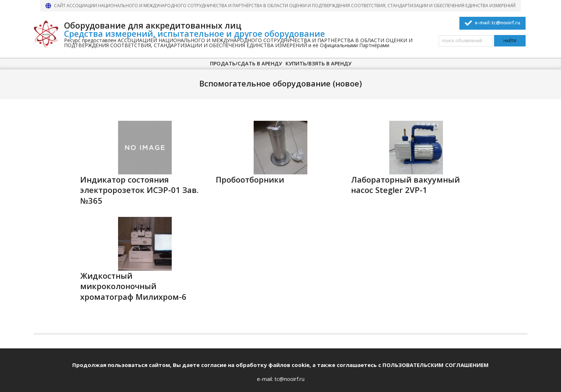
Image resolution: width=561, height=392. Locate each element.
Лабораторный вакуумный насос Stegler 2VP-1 (405, 185)
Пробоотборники (250, 180)
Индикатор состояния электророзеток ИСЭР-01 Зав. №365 (139, 190)
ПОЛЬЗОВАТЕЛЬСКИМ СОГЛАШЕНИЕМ (436, 365)
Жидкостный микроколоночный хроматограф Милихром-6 (133, 286)
